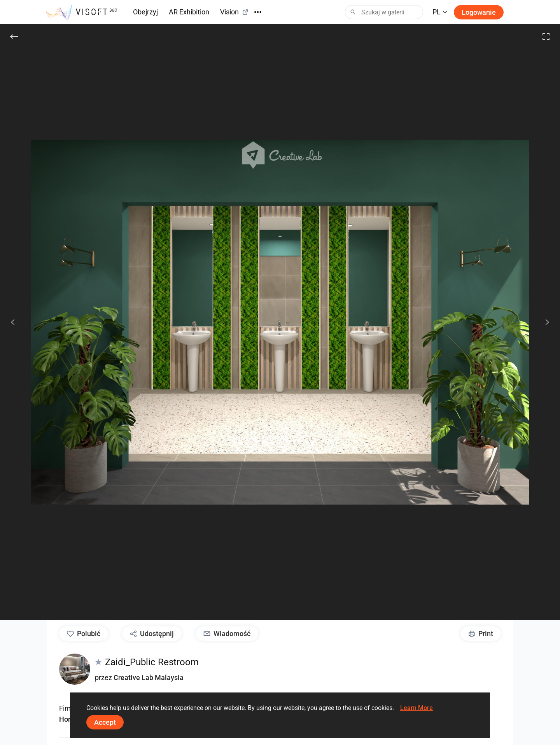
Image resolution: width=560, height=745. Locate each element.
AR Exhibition (189, 12)
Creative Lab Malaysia (149, 678)
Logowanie (479, 12)
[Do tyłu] (14, 37)
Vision (234, 12)
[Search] (384, 12)
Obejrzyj (145, 12)
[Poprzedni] (13, 322)
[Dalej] (543, 322)
